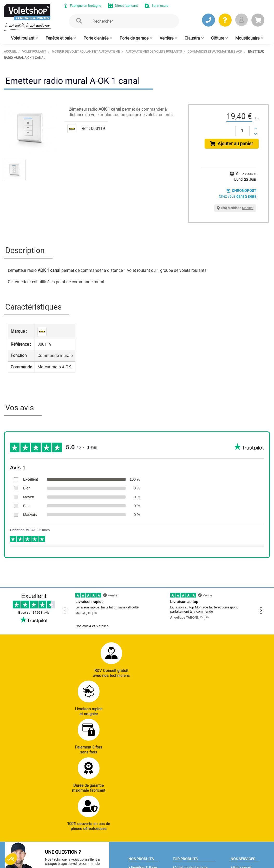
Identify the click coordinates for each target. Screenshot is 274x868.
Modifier (248, 210)
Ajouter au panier (233, 145)
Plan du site (140, 854)
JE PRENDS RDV (30, 770)
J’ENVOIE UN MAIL (80, 770)
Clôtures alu (139, 776)
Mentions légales (111, 854)
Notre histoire (134, 813)
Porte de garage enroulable (187, 751)
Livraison (239, 783)
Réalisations (242, 748)
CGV (88, 854)
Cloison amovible (188, 782)
